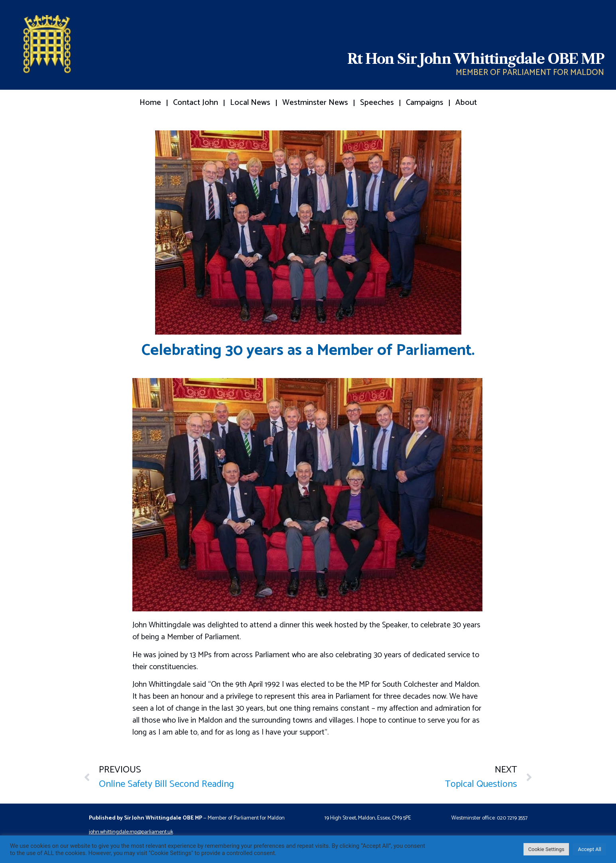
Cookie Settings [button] (546, 849)
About (466, 103)
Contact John (196, 103)
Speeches (377, 103)
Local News (250, 103)
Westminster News (315, 103)
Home (150, 103)
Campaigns (425, 103)
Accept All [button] (589, 849)
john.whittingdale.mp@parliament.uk (131, 832)
